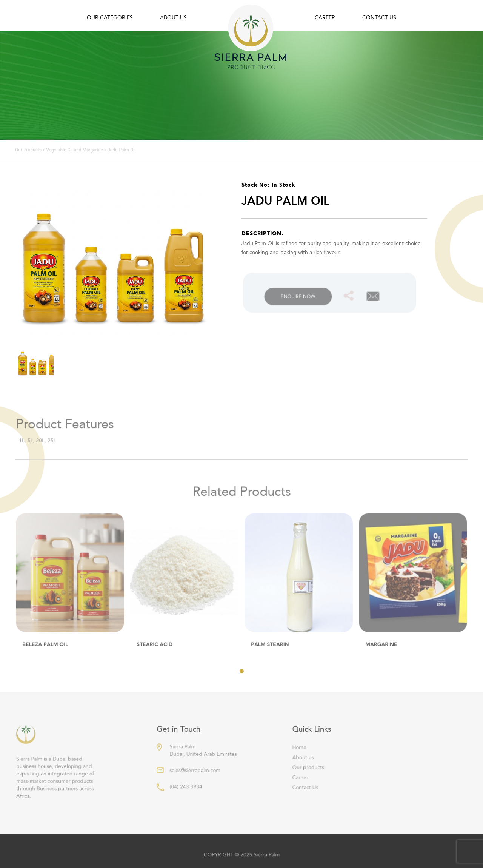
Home (301, 754)
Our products (309, 774)
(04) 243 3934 (187, 792)
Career (325, 18)
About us (173, 18)
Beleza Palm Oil (46, 649)
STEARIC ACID (156, 649)
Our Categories (110, 18)
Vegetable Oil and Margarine (74, 150)
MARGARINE (382, 649)
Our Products (28, 150)
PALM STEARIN (271, 649)
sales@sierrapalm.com (196, 777)
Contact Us (379, 18)
